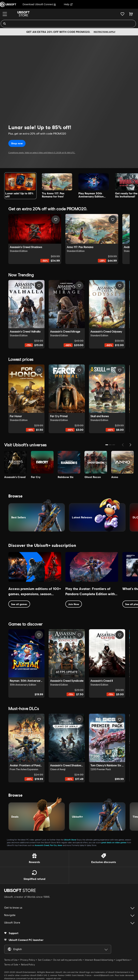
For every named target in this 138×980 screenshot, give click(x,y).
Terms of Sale (11, 965)
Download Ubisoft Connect (39, 4)
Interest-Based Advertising (99, 960)
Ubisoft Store (70, 840)
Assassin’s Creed (42, 845)
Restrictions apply (105, 32)
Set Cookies (44, 960)
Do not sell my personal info (68, 960)
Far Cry (53, 845)
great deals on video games (114, 842)
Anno (60, 845)
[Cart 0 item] (131, 14)
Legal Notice (123, 960)
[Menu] (5, 14)
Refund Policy (28, 965)
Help (68, 4)
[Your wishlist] (122, 14)
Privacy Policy (28, 960)
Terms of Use (11, 960)
